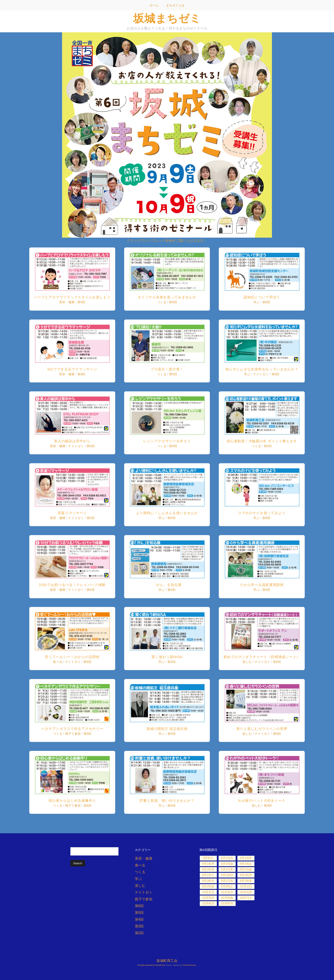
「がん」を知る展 (167, 585)
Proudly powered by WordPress (151, 965)
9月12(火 (227, 858)
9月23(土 (208, 875)
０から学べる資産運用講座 (262, 585)
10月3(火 (227, 892)
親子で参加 (73, 734)
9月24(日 (227, 875)
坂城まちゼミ (167, 18)
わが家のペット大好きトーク (262, 801)
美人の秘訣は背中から (72, 441)
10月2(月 (208, 892)
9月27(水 (227, 881)
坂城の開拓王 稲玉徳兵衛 (167, 729)
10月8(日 (208, 903)
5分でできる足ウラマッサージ (72, 369)
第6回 (81, 302)
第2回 (139, 933)
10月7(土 (246, 898)
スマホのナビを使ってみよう (262, 513)
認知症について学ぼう (262, 297)
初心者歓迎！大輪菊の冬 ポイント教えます (262, 441)
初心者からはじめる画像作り (72, 801)
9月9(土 (208, 858)
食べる (58, 662)
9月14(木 (208, 864)
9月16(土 (246, 864)
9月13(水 (246, 858)
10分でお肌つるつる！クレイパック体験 (72, 585)
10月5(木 (208, 898)
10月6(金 (227, 898)
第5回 (139, 913)
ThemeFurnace (189, 965)
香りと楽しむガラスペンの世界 (262, 729)
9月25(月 (246, 875)
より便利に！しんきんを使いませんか (167, 513)
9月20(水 (208, 869)
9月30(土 (227, 886)
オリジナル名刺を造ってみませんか (167, 297)
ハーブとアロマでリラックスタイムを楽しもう (72, 297)
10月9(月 (227, 903)
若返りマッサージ (72, 513)
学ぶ (162, 518)
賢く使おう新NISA (167, 657)
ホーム (154, 5)
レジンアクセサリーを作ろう (167, 441)
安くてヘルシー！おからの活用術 (72, 657)
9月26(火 (208, 881)
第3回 (139, 926)
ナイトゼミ (76, 446)
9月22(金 (246, 869)
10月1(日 (246, 886)
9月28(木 (246, 881)
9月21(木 (227, 869)
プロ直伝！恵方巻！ (167, 369)
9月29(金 (208, 886)
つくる (58, 734)
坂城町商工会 (167, 961)
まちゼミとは (175, 5)
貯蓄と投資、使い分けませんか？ (167, 801)
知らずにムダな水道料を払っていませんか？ (262, 369)
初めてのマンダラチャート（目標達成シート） (262, 657)
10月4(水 (246, 892)
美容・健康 (67, 302)
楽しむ (247, 662)
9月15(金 (227, 864)
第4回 (139, 919)
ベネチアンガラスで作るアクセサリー (72, 729)
